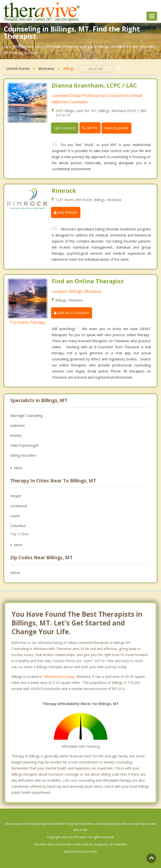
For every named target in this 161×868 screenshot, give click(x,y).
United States (18, 69)
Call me (90, 128)
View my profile (116, 128)
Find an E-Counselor (72, 313)
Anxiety (16, 435)
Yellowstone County (59, 677)
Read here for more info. (81, 852)
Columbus (18, 526)
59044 (15, 573)
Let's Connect (65, 128)
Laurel (15, 516)
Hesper (16, 496)
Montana (46, 69)
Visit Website (66, 212)
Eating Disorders (23, 455)
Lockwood (18, 506)
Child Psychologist (24, 445)
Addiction (17, 426)
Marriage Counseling (26, 416)
